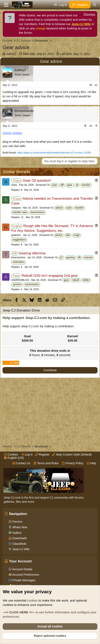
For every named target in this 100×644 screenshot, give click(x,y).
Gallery (16, 533)
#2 (91, 126)
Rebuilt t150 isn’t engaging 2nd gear (50, 276)
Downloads (19, 538)
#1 (96, 85)
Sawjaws (16, 208)
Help (91, 463)
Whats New (19, 527)
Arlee (14, 185)
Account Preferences (25, 575)
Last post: (75, 54)
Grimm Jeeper (12, 133)
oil (77, 185)
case (54, 185)
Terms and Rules (46, 463)
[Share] (91, 85)
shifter (86, 280)
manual (88, 257)
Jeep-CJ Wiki (81, 24)
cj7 (61, 257)
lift (79, 257)
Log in (27, 454)
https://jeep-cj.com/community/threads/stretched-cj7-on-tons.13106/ (54, 153)
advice (59, 208)
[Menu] (6, 5)
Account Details (22, 569)
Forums (17, 522)
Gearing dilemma (32, 253)
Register (42, 454)
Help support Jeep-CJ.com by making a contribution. (46, 318)
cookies (32, 600)
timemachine (18, 257)
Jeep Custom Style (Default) (72, 454)
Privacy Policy (73, 463)
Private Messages (23, 580)
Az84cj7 (11, 54)
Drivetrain (41, 185)
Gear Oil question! (37, 181)
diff (62, 185)
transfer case (20, 212)
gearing (71, 257)
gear (70, 185)
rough (77, 235)
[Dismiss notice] (87, 15)
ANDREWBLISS (20, 280)
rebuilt (76, 280)
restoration (18, 262)
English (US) (14, 458)
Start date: (38, 54)
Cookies (11, 454)
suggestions (19, 240)
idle (68, 235)
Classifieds (19, 544)
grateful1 (16, 235)
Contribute (50, 370)
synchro (17, 284)
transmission (37, 212)
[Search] (95, 5)
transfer (86, 185)
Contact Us (21, 463)
